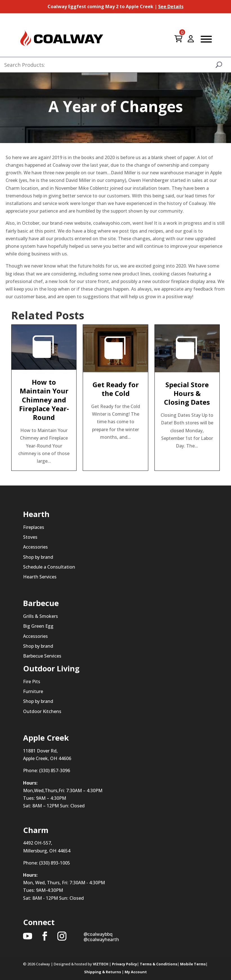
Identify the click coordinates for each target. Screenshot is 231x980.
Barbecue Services (42, 656)
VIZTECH (101, 964)
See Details (171, 6)
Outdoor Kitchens (42, 711)
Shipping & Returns (103, 972)
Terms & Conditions (159, 964)
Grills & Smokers (41, 616)
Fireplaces (34, 527)
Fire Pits (32, 681)
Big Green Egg (38, 626)
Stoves (30, 537)
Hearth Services (40, 577)
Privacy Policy (125, 964)
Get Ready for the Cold (116, 389)
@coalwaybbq (98, 934)
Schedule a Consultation (49, 567)
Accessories (35, 547)
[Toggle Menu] (206, 39)
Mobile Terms (193, 964)
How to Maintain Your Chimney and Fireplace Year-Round (44, 400)
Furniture (33, 691)
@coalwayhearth (101, 939)
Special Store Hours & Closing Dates (187, 393)
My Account (136, 972)
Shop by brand (38, 557)
